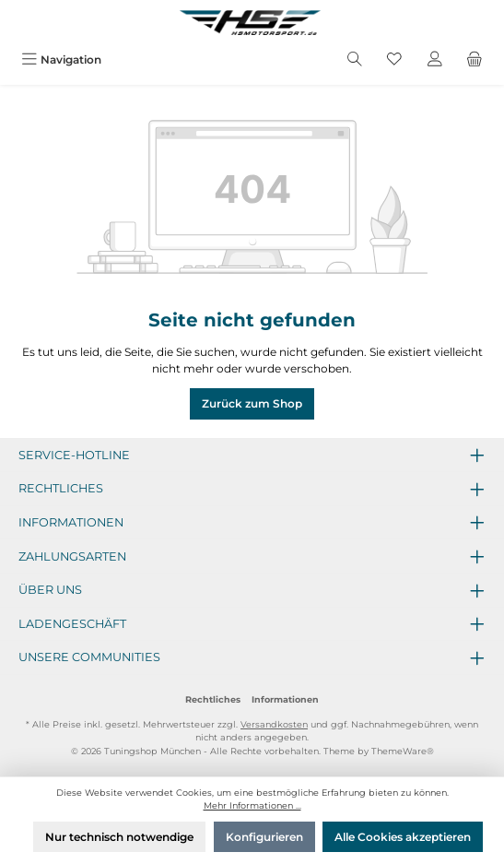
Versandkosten (274, 724)
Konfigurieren (264, 837)
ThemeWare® (403, 751)
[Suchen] (355, 59)
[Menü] (61, 59)
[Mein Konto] (435, 59)
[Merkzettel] (394, 59)
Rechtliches (213, 699)
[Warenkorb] (475, 59)
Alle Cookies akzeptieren (403, 837)
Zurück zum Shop (252, 403)
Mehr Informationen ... (252, 805)
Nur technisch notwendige (119, 837)
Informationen (285, 699)
